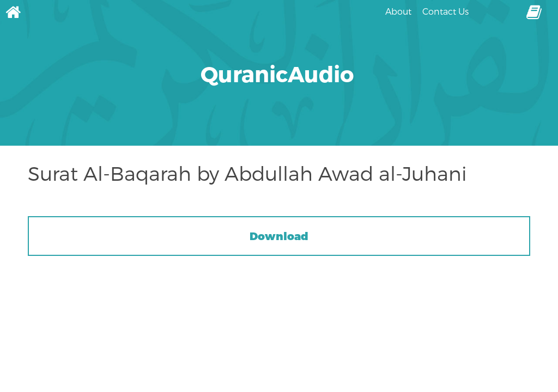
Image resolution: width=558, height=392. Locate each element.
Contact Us (445, 11)
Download (279, 236)
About (398, 11)
